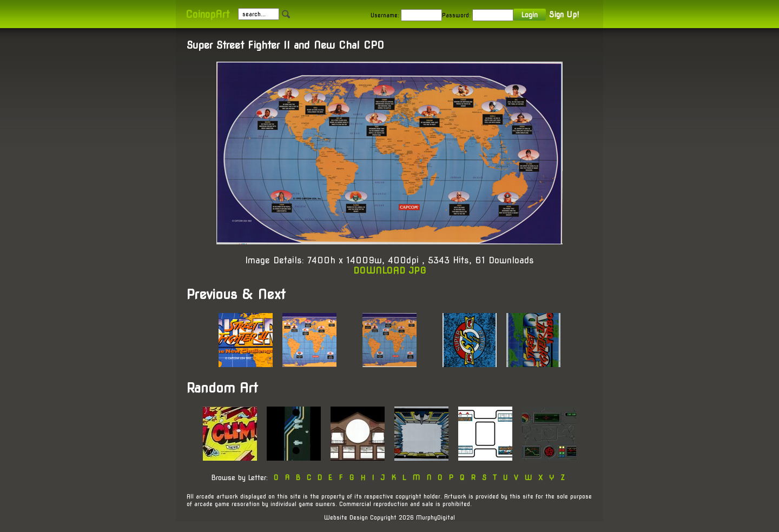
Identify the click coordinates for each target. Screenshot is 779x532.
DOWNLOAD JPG (390, 271)
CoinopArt (207, 14)
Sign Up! (564, 15)
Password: (456, 15)
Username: (385, 15)
